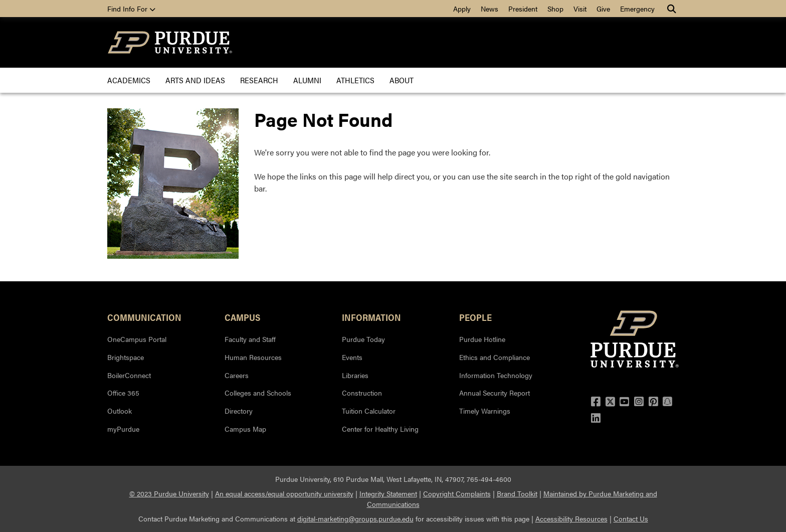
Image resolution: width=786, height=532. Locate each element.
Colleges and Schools (258, 393)
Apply (462, 9)
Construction (362, 393)
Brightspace (126, 357)
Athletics (355, 80)
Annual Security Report (495, 393)
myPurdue (123, 429)
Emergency (637, 9)
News (489, 9)
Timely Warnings (485, 411)
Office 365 (123, 393)
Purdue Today (363, 339)
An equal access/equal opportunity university (284, 493)
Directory (239, 411)
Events (352, 357)
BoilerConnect (129, 375)
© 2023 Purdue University (169, 493)
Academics (129, 80)
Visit (580, 9)
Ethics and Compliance (495, 357)
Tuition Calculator (369, 411)
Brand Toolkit (517, 493)
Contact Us (631, 518)
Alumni (307, 80)
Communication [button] (144, 317)
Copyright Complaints (457, 493)
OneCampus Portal (137, 339)
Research (259, 80)
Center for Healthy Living (380, 429)
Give (603, 9)
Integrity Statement (388, 493)
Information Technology (496, 375)
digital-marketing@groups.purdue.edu (355, 518)
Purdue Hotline (482, 339)
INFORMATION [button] (371, 317)
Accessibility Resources (571, 518)
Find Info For (131, 9)
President (523, 9)
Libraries (355, 375)
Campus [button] (242, 317)
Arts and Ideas (195, 80)
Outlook (120, 411)
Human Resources (253, 357)
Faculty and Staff (250, 339)
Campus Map (245, 429)
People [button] (475, 317)
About (402, 80)
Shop (555, 9)
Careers (237, 375)
